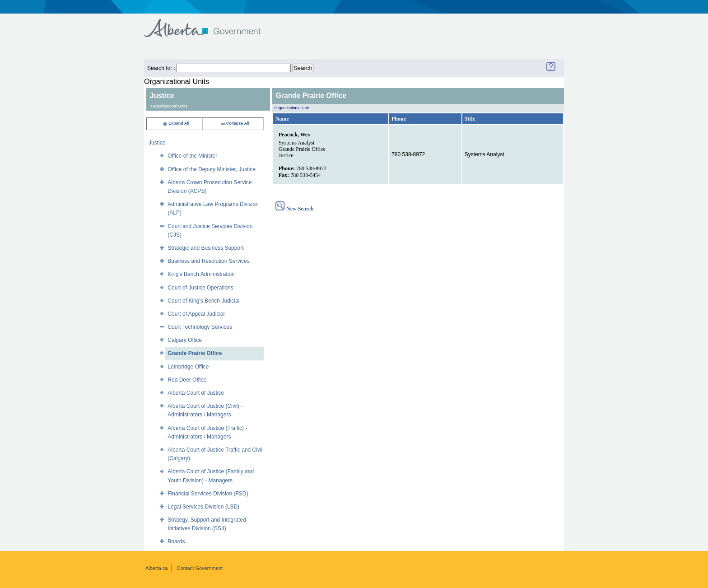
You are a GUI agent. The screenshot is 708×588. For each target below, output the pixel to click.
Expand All (176, 123)
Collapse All (235, 123)
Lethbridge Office (188, 367)
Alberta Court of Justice (196, 393)
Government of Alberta (210, 24)
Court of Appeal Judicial (196, 314)
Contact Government (200, 568)
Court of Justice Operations (200, 288)
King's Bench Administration (201, 274)
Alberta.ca (157, 568)
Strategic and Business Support (205, 248)
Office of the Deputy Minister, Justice (212, 169)
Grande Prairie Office (195, 353)
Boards (176, 541)
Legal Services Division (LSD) (203, 507)
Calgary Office (185, 340)
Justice (157, 143)
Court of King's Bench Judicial (203, 301)
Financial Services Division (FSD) (208, 494)
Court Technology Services (200, 327)
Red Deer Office (187, 380)
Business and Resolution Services (208, 261)
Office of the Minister (192, 156)
